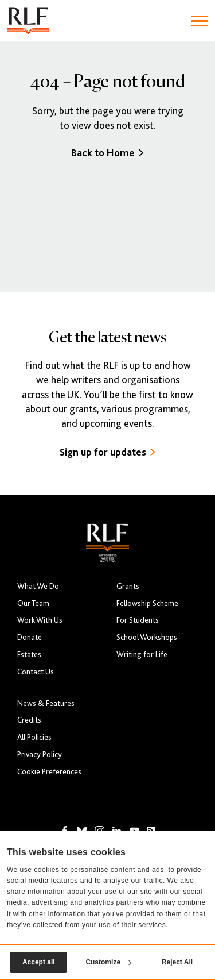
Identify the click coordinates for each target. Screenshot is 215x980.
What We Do (38, 586)
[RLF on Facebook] (65, 831)
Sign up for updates (107, 452)
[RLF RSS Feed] (151, 831)
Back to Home (107, 153)
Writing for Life (142, 655)
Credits (29, 720)
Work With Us (40, 620)
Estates (29, 655)
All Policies (34, 737)
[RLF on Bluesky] (82, 831)
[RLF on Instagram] (100, 831)
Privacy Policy (40, 755)
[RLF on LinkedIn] (117, 831)
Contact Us (36, 672)
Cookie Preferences (49, 772)
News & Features (46, 703)
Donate (30, 637)
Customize (108, 962)
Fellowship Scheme (147, 603)
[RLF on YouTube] (135, 831)
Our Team (33, 603)
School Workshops (147, 637)
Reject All (177, 962)
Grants (128, 586)
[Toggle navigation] (200, 21)
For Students (138, 620)
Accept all (39, 962)
